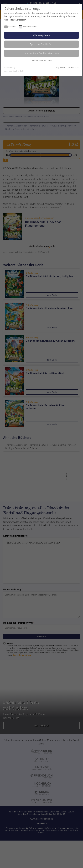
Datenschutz (73, 67)
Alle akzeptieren (41, 35)
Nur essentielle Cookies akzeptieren (42, 53)
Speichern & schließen (41, 44)
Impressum (61, 67)
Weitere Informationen (41, 60)
